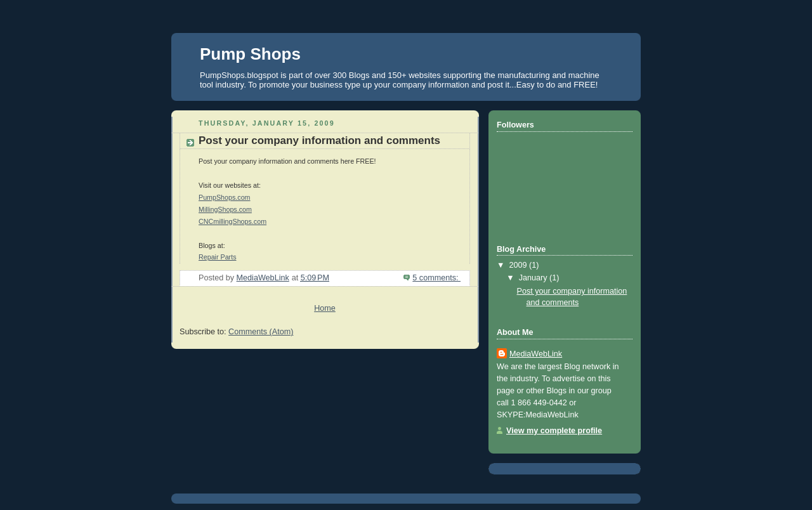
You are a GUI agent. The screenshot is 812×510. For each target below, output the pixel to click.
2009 (520, 265)
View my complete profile (554, 431)
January (534, 278)
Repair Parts (217, 257)
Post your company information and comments (319, 141)
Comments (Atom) (261, 332)
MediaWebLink (536, 354)
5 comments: (436, 278)
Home (325, 308)
